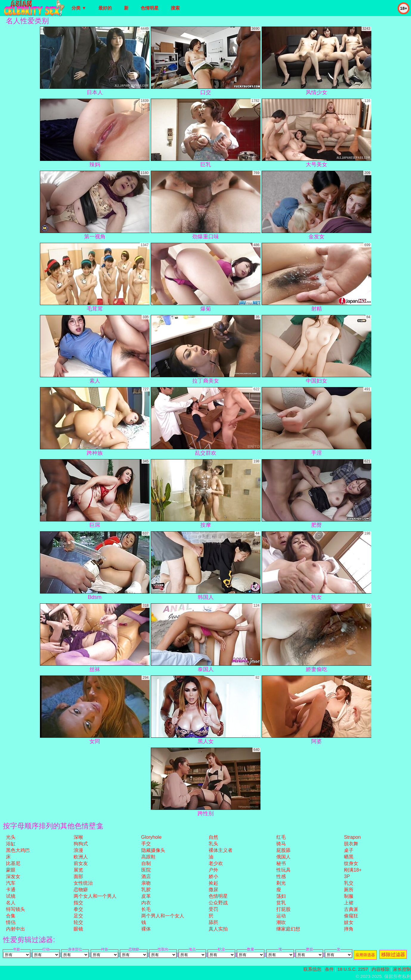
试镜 (11, 896)
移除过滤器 (393, 955)
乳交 (349, 883)
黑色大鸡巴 (18, 850)
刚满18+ (353, 870)
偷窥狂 (351, 916)
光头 (11, 837)
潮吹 (281, 922)
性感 (281, 876)
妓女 (349, 922)
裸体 (146, 929)
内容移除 (381, 969)
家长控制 (402, 969)
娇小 (213, 876)
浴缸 (11, 844)
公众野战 (218, 903)
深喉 (78, 837)
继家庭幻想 (288, 929)
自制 (146, 863)
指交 (78, 903)
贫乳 (281, 903)
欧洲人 (81, 857)
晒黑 (349, 857)
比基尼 (13, 863)
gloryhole (151, 837)
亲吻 (146, 883)
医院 (146, 870)
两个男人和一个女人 (163, 916)
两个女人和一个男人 (95, 896)
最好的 (105, 8)
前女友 (81, 863)
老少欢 (216, 863)
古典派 (351, 909)
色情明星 (150, 8)
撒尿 (213, 890)
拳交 (78, 909)
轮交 (78, 922)
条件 (329, 969)
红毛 (281, 837)
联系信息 (312, 969)
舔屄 (213, 922)
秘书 (281, 863)
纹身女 (351, 863)
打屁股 (283, 909)
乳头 (213, 844)
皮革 (146, 896)
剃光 (281, 883)
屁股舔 (283, 850)
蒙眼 (11, 870)
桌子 (349, 850)
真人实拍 (218, 929)
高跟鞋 (148, 857)
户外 (213, 870)
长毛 (146, 909)
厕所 (349, 890)
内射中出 (15, 929)
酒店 (146, 876)
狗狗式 (81, 844)
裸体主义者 (221, 850)
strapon (352, 837)
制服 (349, 896)
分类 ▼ (79, 8)
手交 (146, 844)
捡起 (213, 883)
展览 (78, 870)
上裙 (349, 903)
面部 (78, 876)
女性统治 (83, 883)
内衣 (146, 903)
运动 (281, 916)
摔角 (349, 929)
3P (347, 876)
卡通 (11, 890)
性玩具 (283, 870)
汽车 (11, 883)
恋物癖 (81, 890)
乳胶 (146, 890)
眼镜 (78, 929)
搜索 (175, 8)
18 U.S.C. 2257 (353, 969)
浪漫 (78, 850)
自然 (213, 837)
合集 (11, 916)
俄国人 (283, 857)
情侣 (11, 922)
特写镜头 (15, 909)
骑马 (281, 844)
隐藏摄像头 (153, 850)
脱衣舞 (351, 844)
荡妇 (281, 896)
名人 (11, 903)
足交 (78, 916)
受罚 (213, 909)
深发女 (13, 876)
